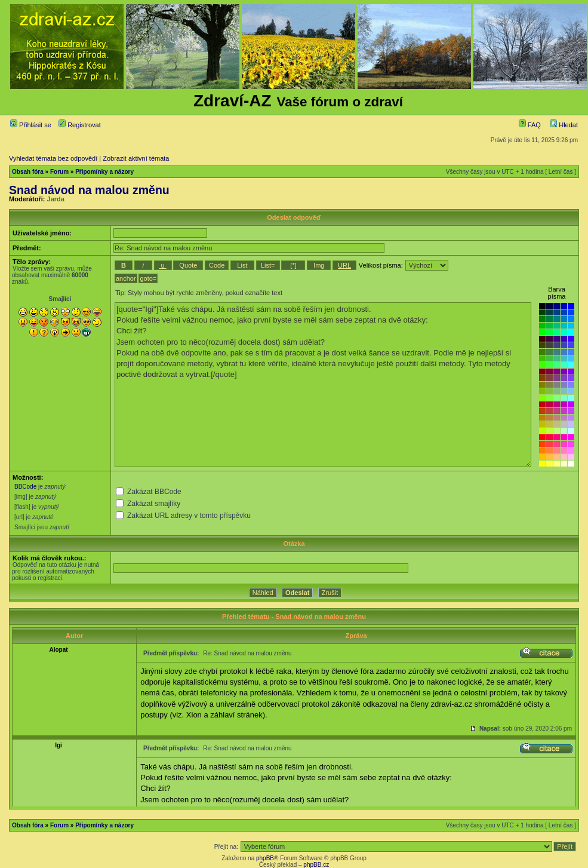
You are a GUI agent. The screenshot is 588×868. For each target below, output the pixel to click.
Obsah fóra (28, 172)
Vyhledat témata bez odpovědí (53, 158)
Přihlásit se (31, 125)
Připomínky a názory (104, 172)
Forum (59, 172)
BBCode (25, 487)
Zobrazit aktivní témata (136, 158)
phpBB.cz (316, 865)
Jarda (56, 199)
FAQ (530, 125)
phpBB (265, 858)
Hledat (564, 125)
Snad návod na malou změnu (89, 190)
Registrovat (80, 125)
